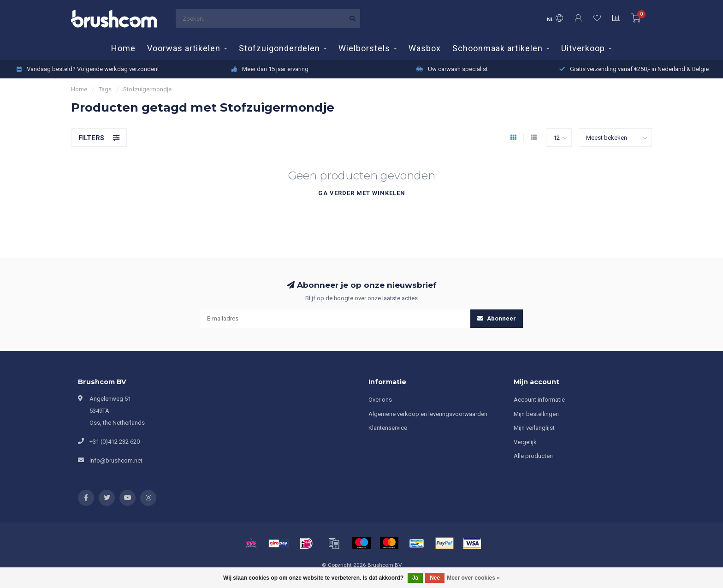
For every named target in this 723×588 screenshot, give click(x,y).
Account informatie (539, 400)
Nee (435, 578)
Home (123, 48)
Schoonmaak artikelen (498, 48)
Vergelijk (525, 442)
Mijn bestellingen (536, 414)
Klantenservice (388, 428)
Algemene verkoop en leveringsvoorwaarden (428, 414)
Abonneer (497, 318)
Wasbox (425, 48)
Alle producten (533, 456)
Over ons (380, 400)
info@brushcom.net (116, 460)
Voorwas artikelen (184, 48)
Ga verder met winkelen (362, 193)
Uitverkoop (583, 48)
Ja (415, 578)
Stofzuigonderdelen (279, 48)
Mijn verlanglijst (534, 428)
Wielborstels (364, 48)
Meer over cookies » (473, 578)
